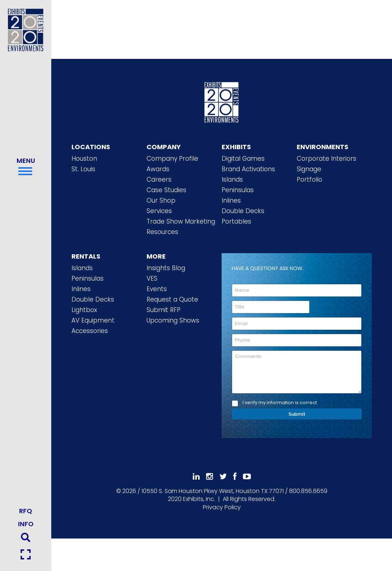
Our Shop (161, 200)
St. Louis (83, 169)
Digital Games (243, 159)
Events (157, 289)
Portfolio (310, 179)
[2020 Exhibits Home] (222, 101)
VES (152, 278)
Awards (158, 169)
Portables (236, 221)
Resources (162, 232)
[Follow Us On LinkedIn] (196, 477)
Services (159, 211)
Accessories (90, 331)
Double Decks (243, 211)
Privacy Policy (222, 507)
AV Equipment (93, 320)
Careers (159, 179)
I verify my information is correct (280, 403)
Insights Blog (166, 268)
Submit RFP (164, 310)
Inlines (231, 200)
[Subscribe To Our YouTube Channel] (247, 477)
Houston (84, 159)
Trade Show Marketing (181, 221)
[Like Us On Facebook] (235, 477)
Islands (232, 179)
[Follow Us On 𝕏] (223, 477)
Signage (309, 169)
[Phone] (297, 340)
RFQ (26, 511)
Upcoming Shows (173, 320)
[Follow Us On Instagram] (210, 477)
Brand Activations (248, 169)
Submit (297, 414)
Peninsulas (238, 190)
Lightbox (84, 310)
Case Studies (166, 190)
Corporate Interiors (326, 159)
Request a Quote (172, 299)
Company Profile (172, 159)
